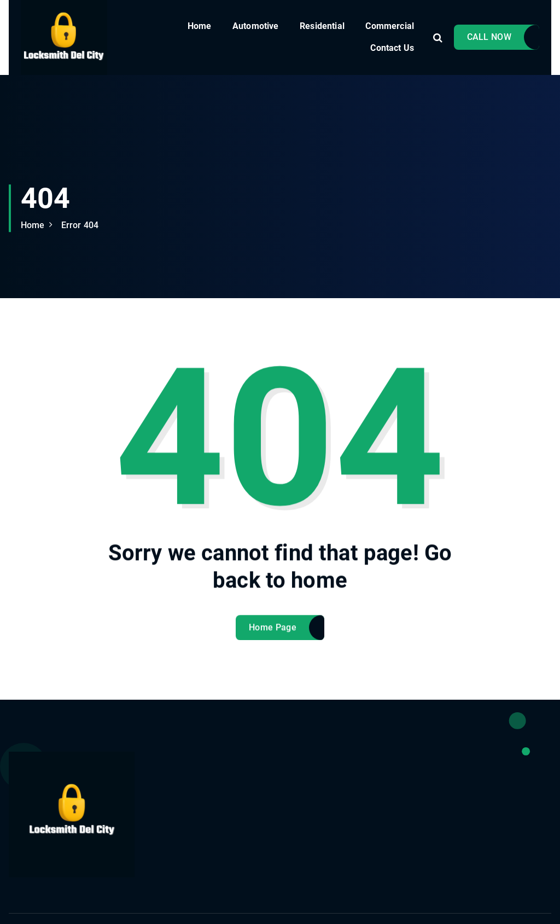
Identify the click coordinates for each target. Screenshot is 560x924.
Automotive (256, 26)
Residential (322, 26)
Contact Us (392, 48)
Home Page (273, 636)
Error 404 (80, 225)
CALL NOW (489, 37)
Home (200, 26)
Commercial (390, 26)
